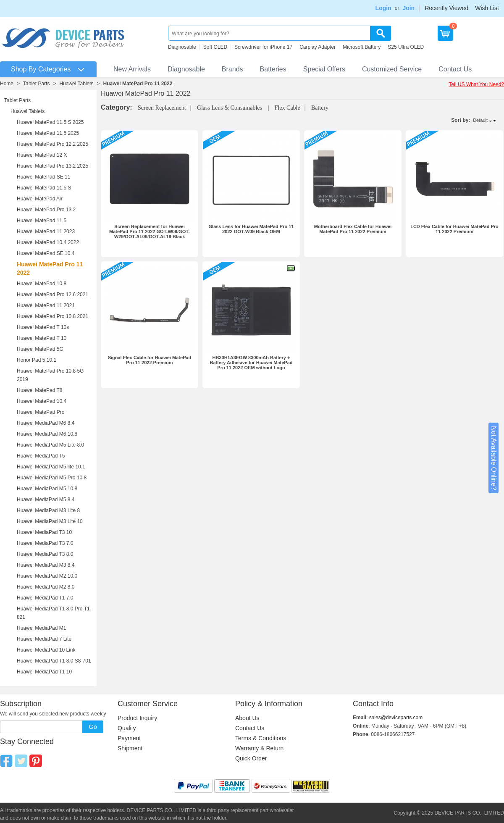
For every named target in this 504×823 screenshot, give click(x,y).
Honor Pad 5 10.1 (37, 360)
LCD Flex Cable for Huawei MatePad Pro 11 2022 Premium (454, 229)
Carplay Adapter (318, 47)
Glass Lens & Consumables (230, 108)
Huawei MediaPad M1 (41, 628)
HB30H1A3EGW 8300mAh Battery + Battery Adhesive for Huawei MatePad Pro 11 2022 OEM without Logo (251, 363)
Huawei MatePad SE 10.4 (46, 253)
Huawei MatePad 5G (40, 349)
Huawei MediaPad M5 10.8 (47, 489)
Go (93, 727)
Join (408, 8)
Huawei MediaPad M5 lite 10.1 (51, 467)
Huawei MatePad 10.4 (42, 401)
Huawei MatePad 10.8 (42, 284)
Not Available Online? (494, 458)
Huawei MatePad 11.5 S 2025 (50, 122)
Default (480, 120)
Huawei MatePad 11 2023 (46, 231)
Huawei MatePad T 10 (42, 338)
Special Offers (324, 69)
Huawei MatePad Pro (41, 412)
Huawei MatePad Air (40, 199)
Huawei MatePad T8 (40, 390)
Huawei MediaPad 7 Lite (44, 639)
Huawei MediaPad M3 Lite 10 (50, 521)
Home (7, 84)
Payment (129, 738)
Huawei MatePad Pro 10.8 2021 (52, 316)
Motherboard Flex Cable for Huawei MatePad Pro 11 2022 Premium (353, 229)
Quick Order (251, 758)
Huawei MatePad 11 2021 (46, 305)
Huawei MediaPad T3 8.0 (45, 554)
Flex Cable (287, 108)
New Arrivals (132, 69)
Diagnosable (182, 47)
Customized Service (392, 69)
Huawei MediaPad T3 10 (44, 532)
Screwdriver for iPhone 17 (263, 47)
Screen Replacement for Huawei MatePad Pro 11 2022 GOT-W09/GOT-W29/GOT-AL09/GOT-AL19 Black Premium (150, 234)
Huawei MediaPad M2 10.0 (47, 576)
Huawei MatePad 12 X (42, 155)
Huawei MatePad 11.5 (42, 221)
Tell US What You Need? (476, 84)
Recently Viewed (446, 8)
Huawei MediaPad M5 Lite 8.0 (50, 445)
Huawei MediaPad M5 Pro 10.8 (52, 478)
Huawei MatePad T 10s (43, 327)
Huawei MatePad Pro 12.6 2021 (52, 294)
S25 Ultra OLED (406, 47)
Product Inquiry (137, 718)
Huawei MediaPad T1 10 (44, 672)
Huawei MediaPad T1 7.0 (45, 598)
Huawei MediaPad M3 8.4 (46, 565)
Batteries (273, 69)
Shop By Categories (41, 69)
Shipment (130, 748)
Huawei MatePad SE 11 (43, 177)
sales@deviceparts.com (396, 718)
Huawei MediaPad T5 (41, 456)
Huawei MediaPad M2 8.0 (46, 587)
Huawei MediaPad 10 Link (46, 650)
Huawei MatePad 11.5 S (44, 188)
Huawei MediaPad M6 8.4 (46, 423)
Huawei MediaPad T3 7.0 (45, 543)
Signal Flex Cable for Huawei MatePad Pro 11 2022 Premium (150, 360)
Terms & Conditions (261, 738)
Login (383, 8)
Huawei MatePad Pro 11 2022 (138, 84)
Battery (320, 108)
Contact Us (455, 69)
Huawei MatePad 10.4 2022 (48, 242)
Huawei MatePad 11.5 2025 (48, 133)
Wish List (487, 8)
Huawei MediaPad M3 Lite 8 (48, 510)
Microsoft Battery (362, 47)
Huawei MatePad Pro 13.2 (46, 210)
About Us (247, 718)
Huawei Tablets (76, 84)
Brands (232, 69)
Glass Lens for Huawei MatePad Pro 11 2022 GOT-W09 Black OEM (251, 229)
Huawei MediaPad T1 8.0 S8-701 (54, 661)
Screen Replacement (162, 108)
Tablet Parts (36, 84)
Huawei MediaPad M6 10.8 (47, 434)
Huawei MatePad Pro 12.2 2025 (52, 144)
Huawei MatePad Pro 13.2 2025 (52, 166)
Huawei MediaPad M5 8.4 (46, 500)
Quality (127, 728)
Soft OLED (215, 47)
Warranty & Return (259, 748)
